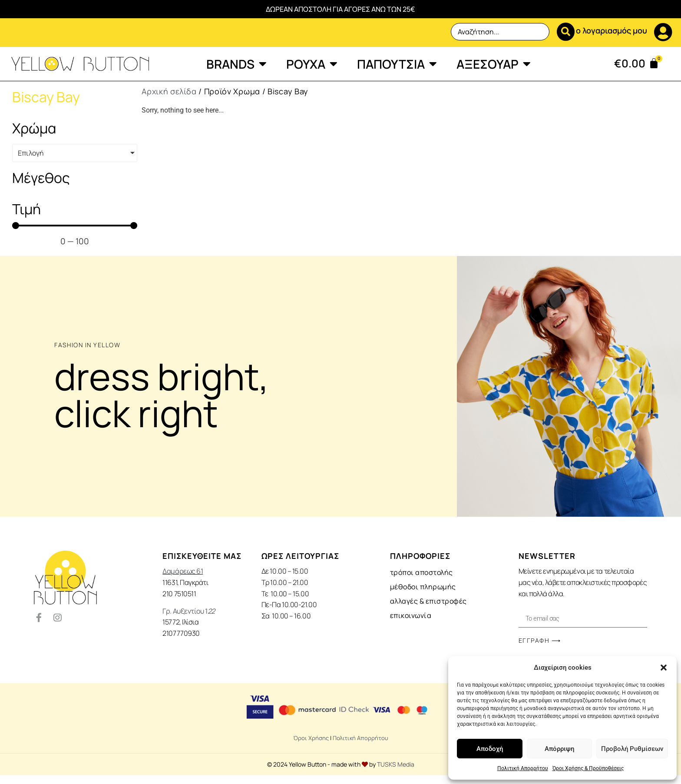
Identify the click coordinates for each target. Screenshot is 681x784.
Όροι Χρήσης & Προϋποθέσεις (588, 768)
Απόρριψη (559, 749)
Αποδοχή (490, 749)
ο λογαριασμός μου (612, 30)
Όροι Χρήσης (311, 738)
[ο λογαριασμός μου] (663, 32)
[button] (664, 668)
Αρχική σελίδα (169, 91)
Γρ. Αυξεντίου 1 (188, 611)
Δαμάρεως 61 (183, 571)
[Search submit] (558, 32)
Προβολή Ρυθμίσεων (632, 749)
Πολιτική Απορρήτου (523, 768)
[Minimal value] (75, 226)
